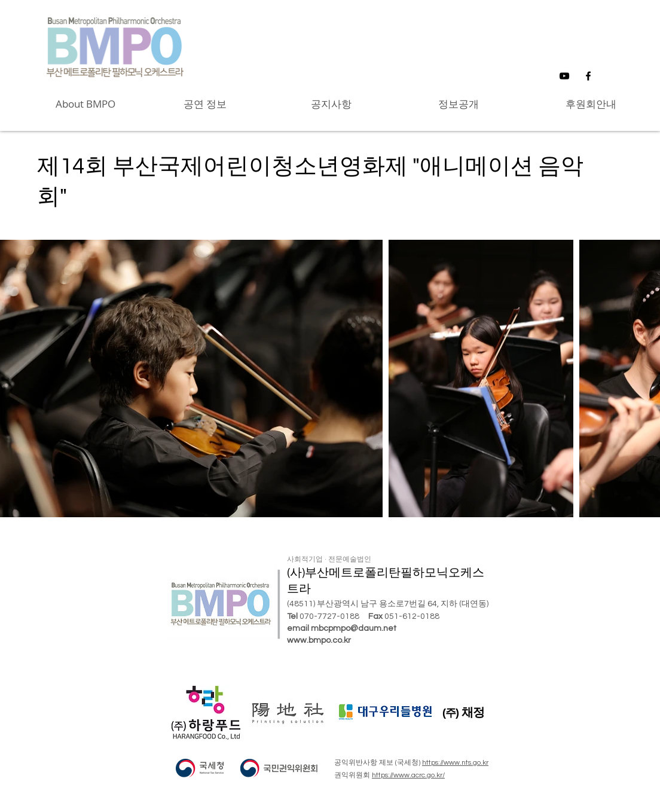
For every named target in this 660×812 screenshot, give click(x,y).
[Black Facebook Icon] (588, 76)
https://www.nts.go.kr (455, 763)
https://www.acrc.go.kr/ (408, 775)
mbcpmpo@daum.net (354, 628)
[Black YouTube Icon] (564, 76)
